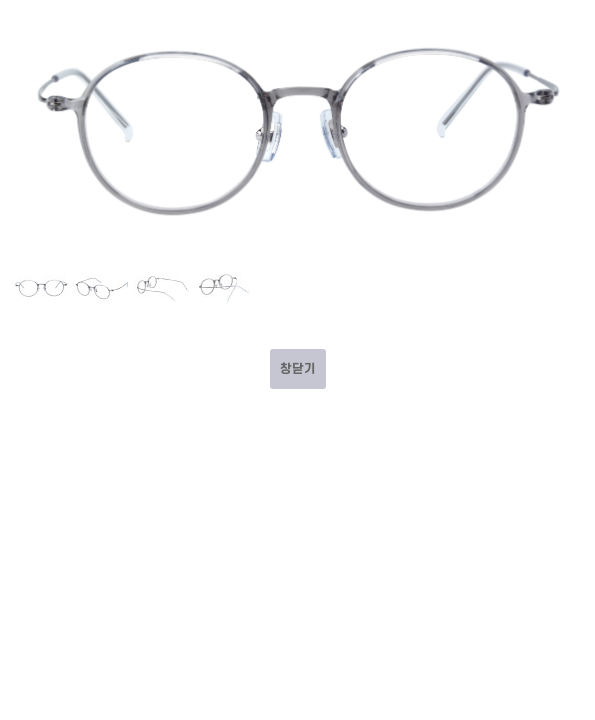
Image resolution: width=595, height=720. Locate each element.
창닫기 (298, 369)
